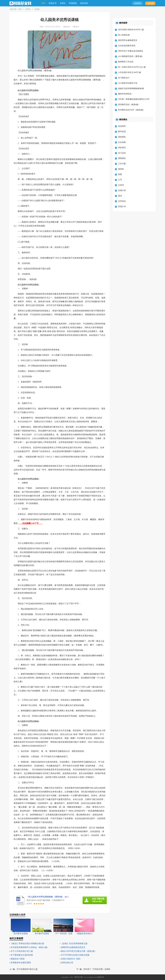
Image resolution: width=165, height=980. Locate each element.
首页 (43, 3)
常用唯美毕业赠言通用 (21, 963)
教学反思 (122, 132)
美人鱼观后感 (124, 35)
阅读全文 (67, 27)
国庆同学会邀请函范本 (128, 40)
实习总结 (122, 153)
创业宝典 (84, 3)
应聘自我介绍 (67, 963)
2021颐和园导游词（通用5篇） (131, 56)
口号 (120, 180)
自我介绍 (122, 190)
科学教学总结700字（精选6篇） (131, 110)
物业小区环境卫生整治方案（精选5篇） (79, 951)
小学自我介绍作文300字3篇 (130, 72)
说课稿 (37, 9)
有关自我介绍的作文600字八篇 (131, 30)
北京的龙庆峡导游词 (127, 46)
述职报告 (122, 137)
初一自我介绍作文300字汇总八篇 (132, 67)
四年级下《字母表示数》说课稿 (97, 969)
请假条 (121, 169)
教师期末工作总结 (126, 62)
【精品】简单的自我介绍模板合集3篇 (27, 943)
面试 (120, 196)
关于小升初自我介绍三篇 (22, 951)
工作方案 (122, 164)
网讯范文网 (78, 977)
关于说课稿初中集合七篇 (27, 969)
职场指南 (73, 3)
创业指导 (122, 126)
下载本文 (76, 27)
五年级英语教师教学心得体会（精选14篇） (30, 947)
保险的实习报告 (18, 959)
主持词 (121, 185)
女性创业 (122, 201)
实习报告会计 (124, 78)
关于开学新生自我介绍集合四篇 (75, 955)
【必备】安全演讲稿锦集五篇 (74, 943)
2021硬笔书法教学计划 (128, 83)
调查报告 (122, 158)
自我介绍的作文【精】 (71, 959)
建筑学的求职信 (125, 94)
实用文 (63, 3)
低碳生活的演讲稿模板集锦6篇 (131, 88)
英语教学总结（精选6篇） (129, 105)
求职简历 (122, 148)
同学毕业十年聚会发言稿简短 (131, 51)
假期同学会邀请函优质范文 (73, 947)
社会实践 (122, 142)
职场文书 (53, 3)
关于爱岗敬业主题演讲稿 (22, 955)
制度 (120, 174)
